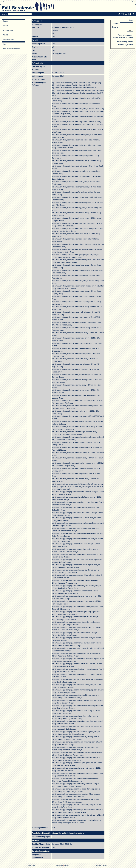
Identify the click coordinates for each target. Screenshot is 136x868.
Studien (5, 21)
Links (4, 44)
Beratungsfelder (8, 30)
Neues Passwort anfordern (123, 38)
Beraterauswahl (8, 40)
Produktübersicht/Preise (11, 49)
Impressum (105, 865)
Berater (5, 26)
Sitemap (98, 865)
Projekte (6, 35)
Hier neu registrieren (125, 45)
